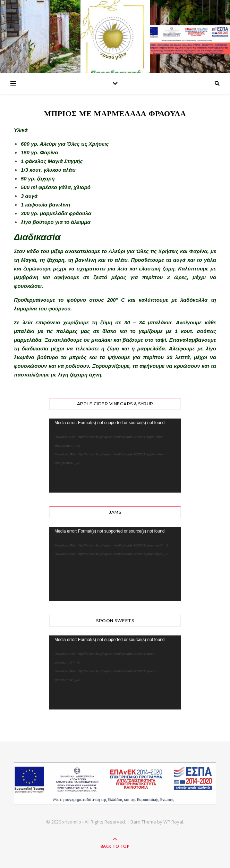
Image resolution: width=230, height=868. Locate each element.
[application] (115, 456)
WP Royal (173, 822)
